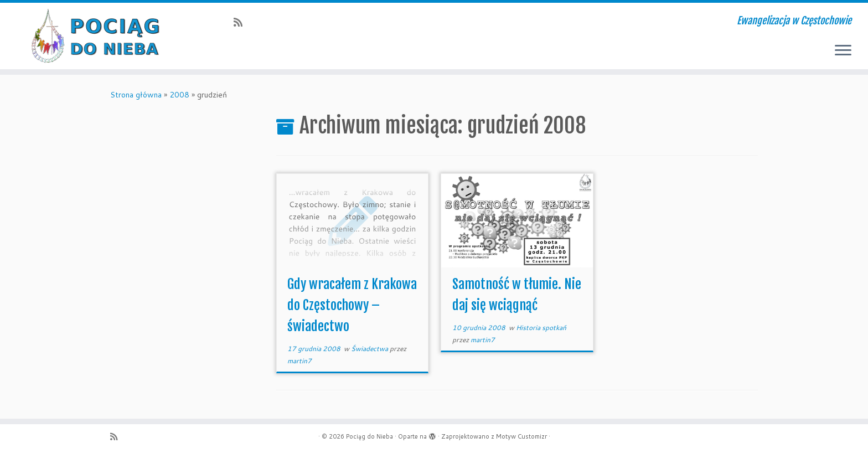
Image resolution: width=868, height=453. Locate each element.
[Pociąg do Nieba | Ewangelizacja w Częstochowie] (100, 36)
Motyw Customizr (521, 436)
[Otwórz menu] (843, 51)
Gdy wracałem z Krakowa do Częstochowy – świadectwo (352, 305)
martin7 (299, 361)
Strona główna (136, 95)
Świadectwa (370, 349)
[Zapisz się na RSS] (242, 22)
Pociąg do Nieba (370, 436)
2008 (179, 95)
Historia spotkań (541, 328)
